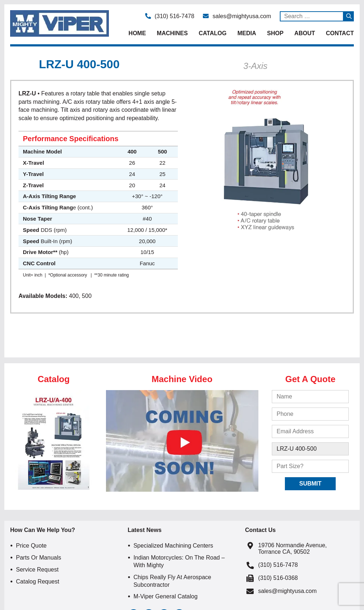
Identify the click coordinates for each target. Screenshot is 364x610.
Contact (340, 33)
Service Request (37, 570)
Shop (275, 33)
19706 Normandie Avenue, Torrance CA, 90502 (292, 548)
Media (247, 33)
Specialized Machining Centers (173, 546)
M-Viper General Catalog (166, 596)
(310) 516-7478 (170, 16)
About (305, 33)
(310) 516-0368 (278, 578)
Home (137, 33)
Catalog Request (38, 582)
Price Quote (31, 546)
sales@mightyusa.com (237, 16)
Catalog (212, 33)
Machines (172, 33)
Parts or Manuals (38, 558)
